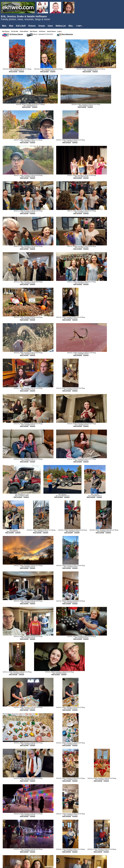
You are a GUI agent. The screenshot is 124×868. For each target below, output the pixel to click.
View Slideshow (67, 34)
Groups (42, 26)
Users (50, 26)
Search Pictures (52, 31)
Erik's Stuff (21, 26)
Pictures (32, 26)
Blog (11, 26)
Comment (21, 72)
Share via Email (13, 72)
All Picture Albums (16, 34)
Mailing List (61, 26)
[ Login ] (59, 31)
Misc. (71, 26)
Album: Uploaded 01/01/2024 (43, 34)
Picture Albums (25, 31)
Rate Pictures (34, 31)
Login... (79, 26)
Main (4, 26)
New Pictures (6, 31)
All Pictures (43, 31)
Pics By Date (15, 31)
